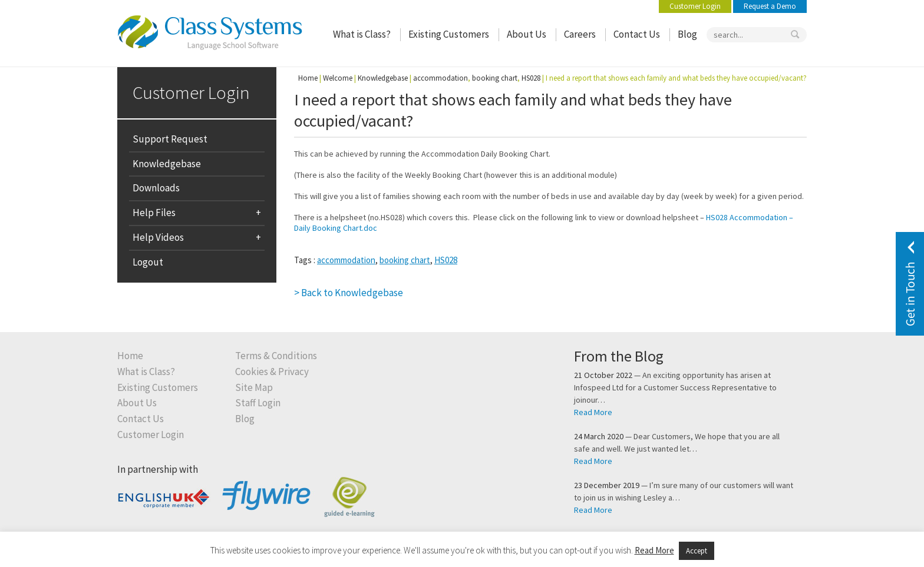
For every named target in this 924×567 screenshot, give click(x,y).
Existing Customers (449, 34)
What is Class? (362, 34)
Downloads (156, 188)
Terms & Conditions (276, 356)
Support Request (170, 139)
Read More (593, 412)
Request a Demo (770, 6)
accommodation (346, 260)
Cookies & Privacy (272, 372)
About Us (527, 34)
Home (308, 78)
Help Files (154, 213)
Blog (687, 34)
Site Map (254, 388)
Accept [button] (697, 551)
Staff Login (258, 403)
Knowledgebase (167, 164)
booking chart (405, 260)
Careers (580, 34)
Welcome (338, 78)
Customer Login (695, 6)
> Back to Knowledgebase (349, 293)
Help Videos (158, 237)
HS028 (446, 260)
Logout (148, 262)
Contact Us (637, 34)
